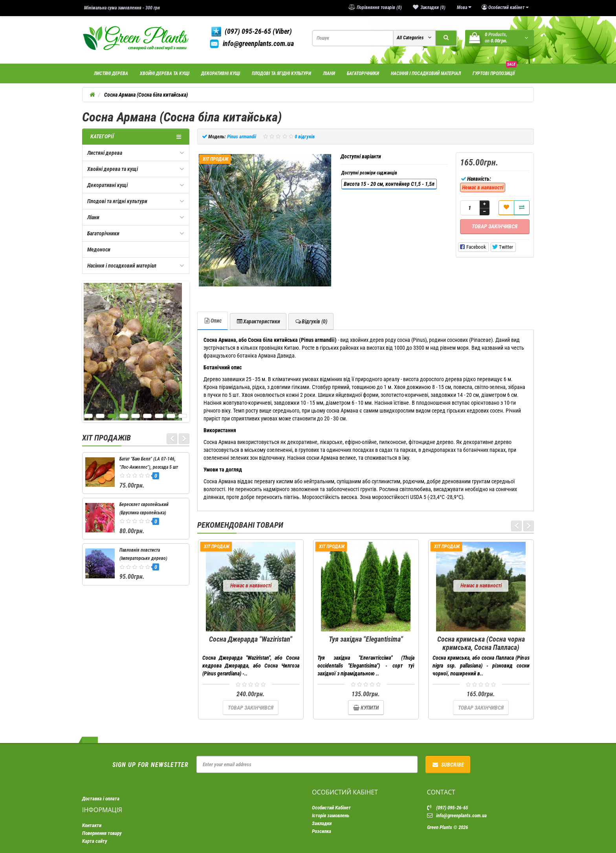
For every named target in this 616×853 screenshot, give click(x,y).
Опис (213, 321)
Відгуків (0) (311, 321)
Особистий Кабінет (331, 808)
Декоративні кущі (221, 73)
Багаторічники (363, 73)
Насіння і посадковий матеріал (426, 73)
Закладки (322, 823)
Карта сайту (95, 841)
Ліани (329, 73)
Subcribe (448, 765)
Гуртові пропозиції (495, 70)
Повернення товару (102, 833)
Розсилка (322, 831)
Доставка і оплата (101, 799)
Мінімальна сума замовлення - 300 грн (122, 8)
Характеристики (258, 321)
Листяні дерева (111, 73)
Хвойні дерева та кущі (165, 73)
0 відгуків (305, 137)
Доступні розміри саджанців (369, 173)
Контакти (92, 825)
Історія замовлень (331, 815)
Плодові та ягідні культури (281, 73)
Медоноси (99, 249)
